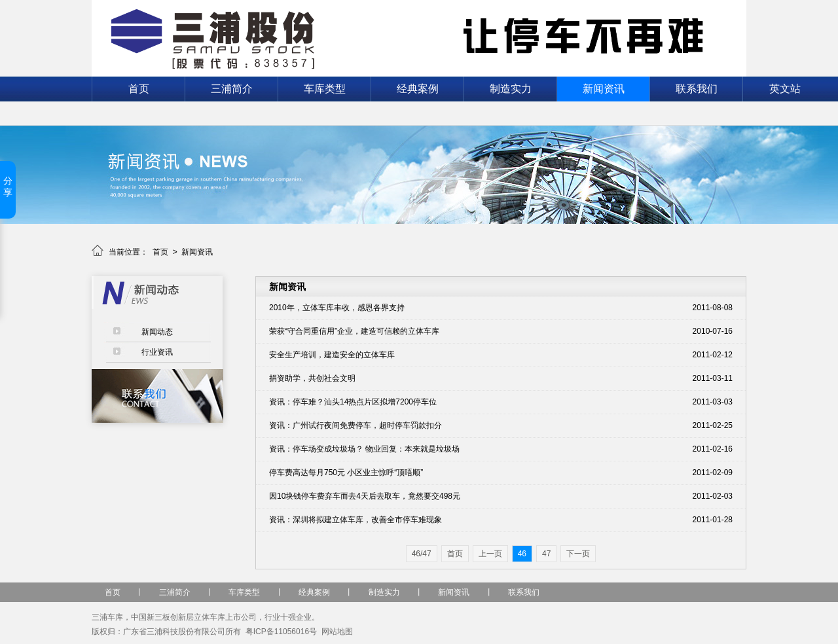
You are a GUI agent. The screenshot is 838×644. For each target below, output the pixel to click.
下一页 (578, 554)
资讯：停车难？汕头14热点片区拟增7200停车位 (353, 402)
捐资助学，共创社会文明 (312, 378)
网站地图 (337, 632)
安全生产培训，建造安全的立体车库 (332, 355)
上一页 (490, 554)
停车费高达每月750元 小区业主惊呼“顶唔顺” (346, 473)
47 (546, 554)
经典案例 (418, 89)
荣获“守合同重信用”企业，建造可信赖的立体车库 (354, 331)
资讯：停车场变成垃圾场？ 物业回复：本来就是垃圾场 (364, 449)
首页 (139, 89)
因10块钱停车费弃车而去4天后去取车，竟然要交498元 (365, 496)
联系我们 (697, 89)
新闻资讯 (604, 89)
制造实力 (511, 89)
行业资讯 (157, 352)
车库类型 (325, 89)
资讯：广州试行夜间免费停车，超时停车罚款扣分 (355, 425)
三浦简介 (232, 89)
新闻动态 (157, 332)
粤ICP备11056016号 (281, 632)
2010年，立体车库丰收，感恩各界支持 (337, 308)
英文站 (785, 89)
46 (522, 554)
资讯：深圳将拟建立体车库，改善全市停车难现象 (355, 520)
